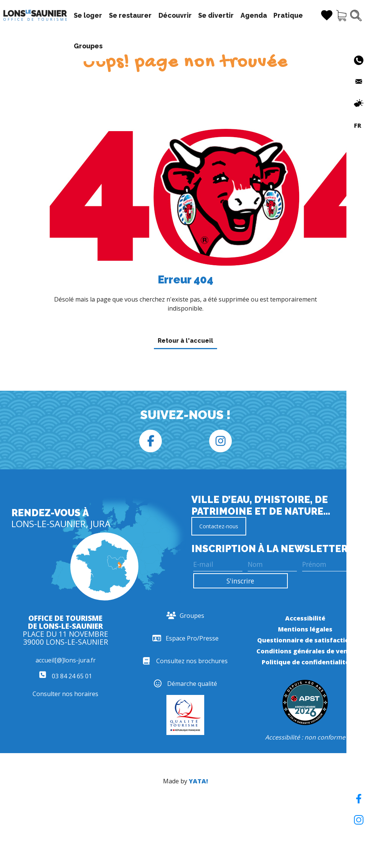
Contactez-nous (219, 526)
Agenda (254, 15)
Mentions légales (305, 629)
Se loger (88, 15)
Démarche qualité (185, 684)
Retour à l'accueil (185, 341)
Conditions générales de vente (305, 651)
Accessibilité (305, 618)
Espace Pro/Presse (185, 638)
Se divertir (216, 15)
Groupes (88, 46)
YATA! (198, 781)
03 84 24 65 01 (65, 676)
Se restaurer (130, 15)
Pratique (288, 15)
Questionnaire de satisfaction (305, 640)
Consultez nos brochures (185, 661)
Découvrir (175, 15)
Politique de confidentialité (305, 662)
